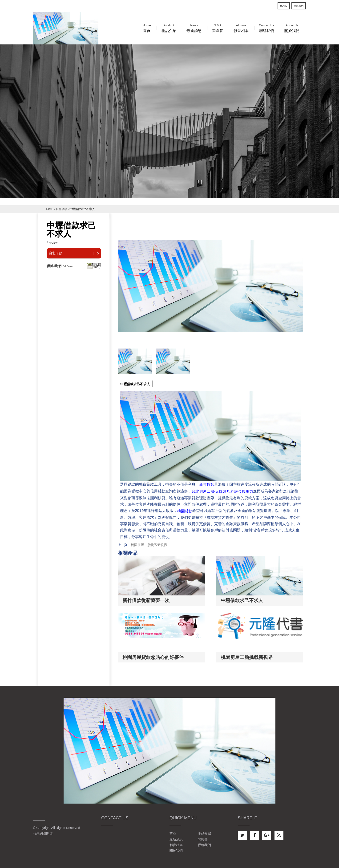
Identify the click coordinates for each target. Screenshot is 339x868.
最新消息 (194, 28)
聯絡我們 (299, 6)
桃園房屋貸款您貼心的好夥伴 (153, 657)
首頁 (147, 28)
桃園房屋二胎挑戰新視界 (149, 545)
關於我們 (292, 28)
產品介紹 (169, 28)
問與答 (218, 28)
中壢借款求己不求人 (135, 384)
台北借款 (61, 209)
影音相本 (241, 28)
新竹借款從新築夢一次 (146, 600)
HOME (284, 6)
